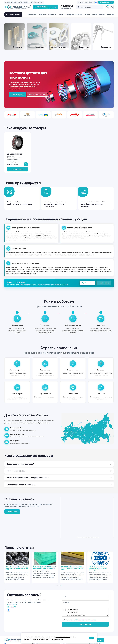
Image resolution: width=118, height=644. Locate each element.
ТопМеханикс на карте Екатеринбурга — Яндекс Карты (87, 537)
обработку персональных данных (85, 620)
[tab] (56, 586)
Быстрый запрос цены (37, 94)
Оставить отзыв (12, 512)
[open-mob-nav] (13, 15)
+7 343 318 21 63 (67, 6)
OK (92, 638)
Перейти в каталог (87, 283)
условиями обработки (63, 637)
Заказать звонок (106, 2)
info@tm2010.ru (66, 8)
